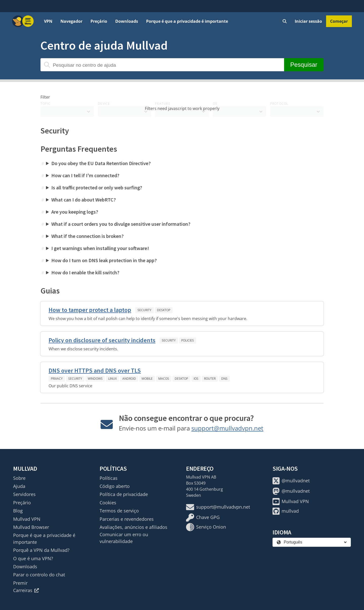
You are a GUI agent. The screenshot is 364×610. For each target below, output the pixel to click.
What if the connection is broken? (87, 236)
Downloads (127, 21)
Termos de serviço (119, 511)
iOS (196, 379)
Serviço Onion (206, 527)
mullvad (286, 511)
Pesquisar (304, 65)
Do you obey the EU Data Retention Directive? (101, 163)
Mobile (147, 379)
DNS (224, 379)
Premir (20, 583)
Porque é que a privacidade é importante (187, 21)
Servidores (24, 494)
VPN (48, 21)
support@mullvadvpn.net (227, 428)
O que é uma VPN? (33, 558)
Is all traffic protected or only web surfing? (97, 187)
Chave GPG (203, 517)
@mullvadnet (291, 481)
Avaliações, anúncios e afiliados (133, 527)
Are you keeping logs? (75, 212)
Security (144, 310)
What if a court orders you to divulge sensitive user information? (121, 224)
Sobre (19, 478)
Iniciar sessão (308, 21)
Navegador (71, 21)
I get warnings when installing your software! (100, 248)
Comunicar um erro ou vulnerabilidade (124, 538)
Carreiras (26, 590)
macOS (164, 379)
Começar (339, 21)
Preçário (99, 21)
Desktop (164, 310)
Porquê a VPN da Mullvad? (41, 550)
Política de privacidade (124, 494)
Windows (95, 379)
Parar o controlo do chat (39, 575)
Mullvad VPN (27, 519)
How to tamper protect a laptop (90, 310)
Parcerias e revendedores (127, 519)
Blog (18, 511)
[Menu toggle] (28, 21)
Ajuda (19, 486)
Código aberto (115, 486)
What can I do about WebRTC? (84, 200)
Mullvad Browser (31, 527)
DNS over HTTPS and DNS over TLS (95, 370)
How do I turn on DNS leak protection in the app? (104, 260)
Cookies (108, 503)
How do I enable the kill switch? (85, 272)
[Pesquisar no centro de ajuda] (162, 65)
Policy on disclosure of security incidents (102, 340)
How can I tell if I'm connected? (85, 175)
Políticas (109, 478)
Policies (188, 340)
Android (129, 379)
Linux (112, 379)
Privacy (57, 379)
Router (210, 379)
